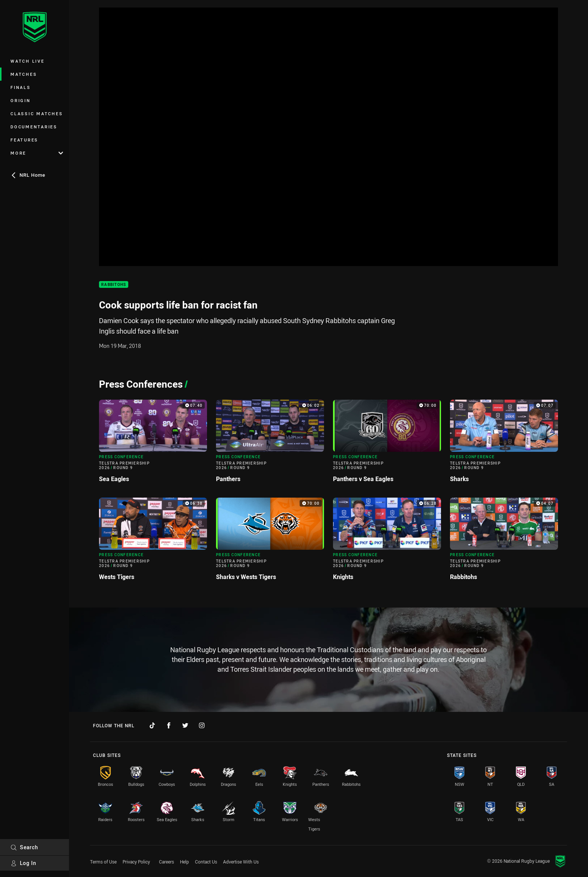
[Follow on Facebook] (169, 725)
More (37, 153)
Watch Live (28, 61)
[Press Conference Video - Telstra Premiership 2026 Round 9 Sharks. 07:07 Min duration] (504, 444)
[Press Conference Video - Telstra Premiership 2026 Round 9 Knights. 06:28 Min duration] (387, 542)
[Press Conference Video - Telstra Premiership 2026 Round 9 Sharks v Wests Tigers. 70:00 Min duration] (270, 542)
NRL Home (28, 175)
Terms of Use (103, 862)
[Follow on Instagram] (202, 725)
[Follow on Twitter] (185, 725)
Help (184, 862)
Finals (21, 87)
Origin (21, 100)
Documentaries (34, 127)
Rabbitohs (114, 285)
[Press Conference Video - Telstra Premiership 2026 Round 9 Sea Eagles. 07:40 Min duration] (153, 444)
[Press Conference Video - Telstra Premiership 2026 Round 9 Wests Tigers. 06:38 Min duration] (153, 542)
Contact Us (206, 862)
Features (24, 140)
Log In (23, 863)
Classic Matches (37, 114)
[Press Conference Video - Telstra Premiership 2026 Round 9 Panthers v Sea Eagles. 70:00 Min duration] (387, 444)
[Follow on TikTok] (152, 725)
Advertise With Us (241, 862)
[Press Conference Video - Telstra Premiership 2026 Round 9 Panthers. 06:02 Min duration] (270, 444)
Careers (166, 862)
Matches (24, 74)
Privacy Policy (136, 862)
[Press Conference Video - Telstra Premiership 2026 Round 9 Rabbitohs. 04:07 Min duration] (504, 542)
